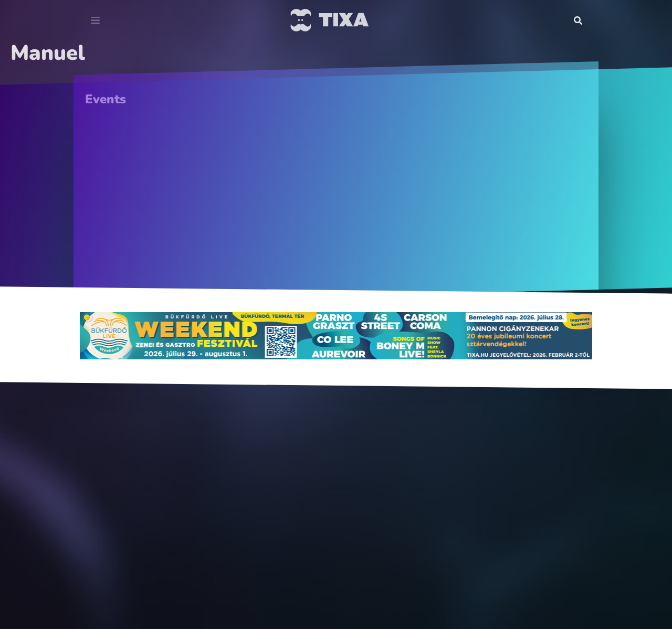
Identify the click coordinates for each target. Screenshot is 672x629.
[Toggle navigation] (95, 20)
